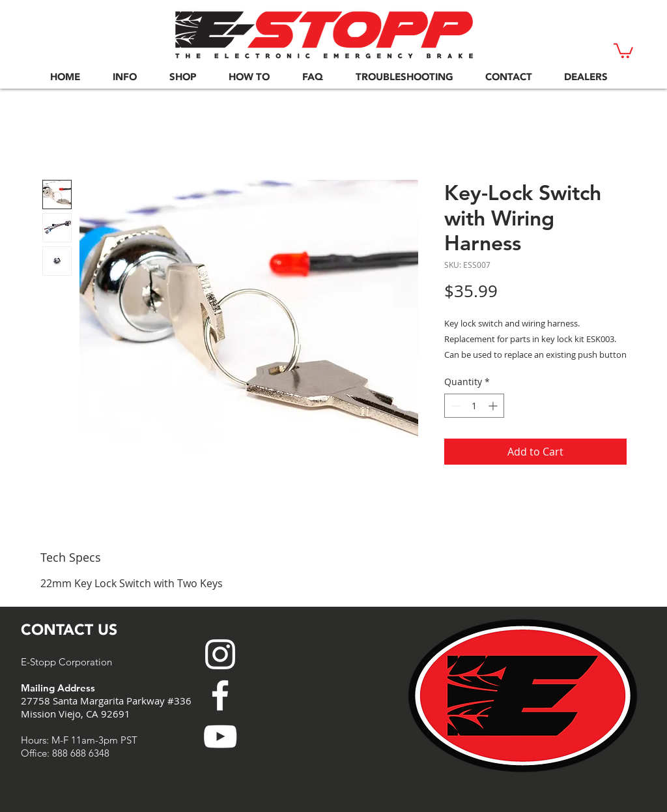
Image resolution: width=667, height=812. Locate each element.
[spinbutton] (474, 406)
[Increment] (494, 406)
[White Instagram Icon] (220, 654)
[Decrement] (454, 406)
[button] (623, 50)
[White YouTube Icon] (220, 736)
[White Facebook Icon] (220, 695)
